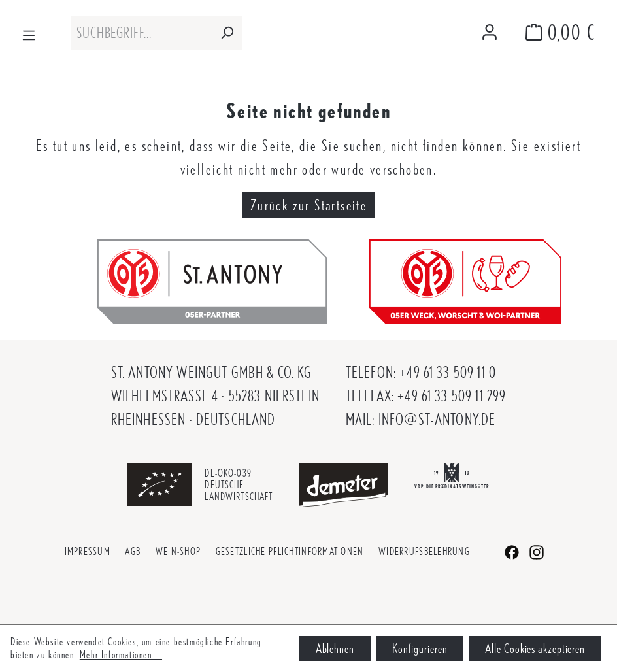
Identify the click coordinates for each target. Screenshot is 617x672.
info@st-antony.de (437, 419)
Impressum (88, 551)
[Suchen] (227, 33)
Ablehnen (335, 648)
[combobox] (142, 33)
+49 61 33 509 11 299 (452, 396)
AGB (133, 551)
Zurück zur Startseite (308, 205)
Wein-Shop (178, 551)
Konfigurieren (420, 648)
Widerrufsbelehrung (424, 551)
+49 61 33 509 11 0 (448, 372)
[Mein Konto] (490, 33)
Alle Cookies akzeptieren (535, 648)
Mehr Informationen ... (121, 655)
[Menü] (29, 33)
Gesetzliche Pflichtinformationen (290, 551)
